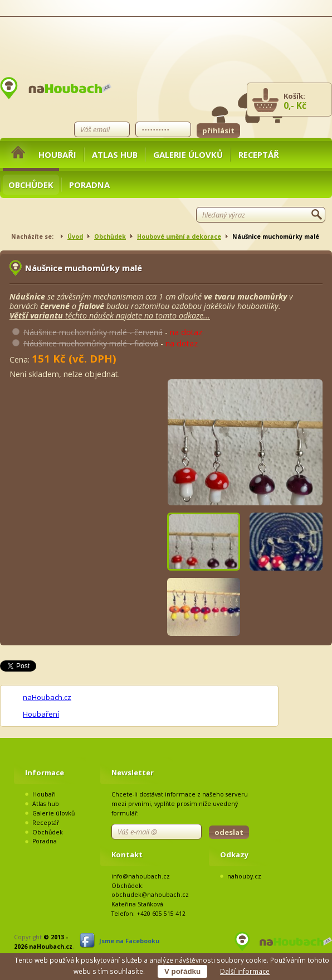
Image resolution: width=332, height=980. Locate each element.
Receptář (259, 155)
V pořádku (182, 971)
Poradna (89, 185)
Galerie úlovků (188, 155)
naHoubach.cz (47, 697)
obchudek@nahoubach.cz (150, 895)
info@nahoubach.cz (141, 876)
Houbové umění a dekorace (179, 236)
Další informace (245, 971)
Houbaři (57, 155)
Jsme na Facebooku (129, 941)
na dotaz (186, 332)
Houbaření (41, 714)
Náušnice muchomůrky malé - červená (93, 332)
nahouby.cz (244, 876)
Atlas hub (115, 155)
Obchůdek (31, 185)
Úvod (75, 236)
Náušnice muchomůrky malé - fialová (91, 343)
